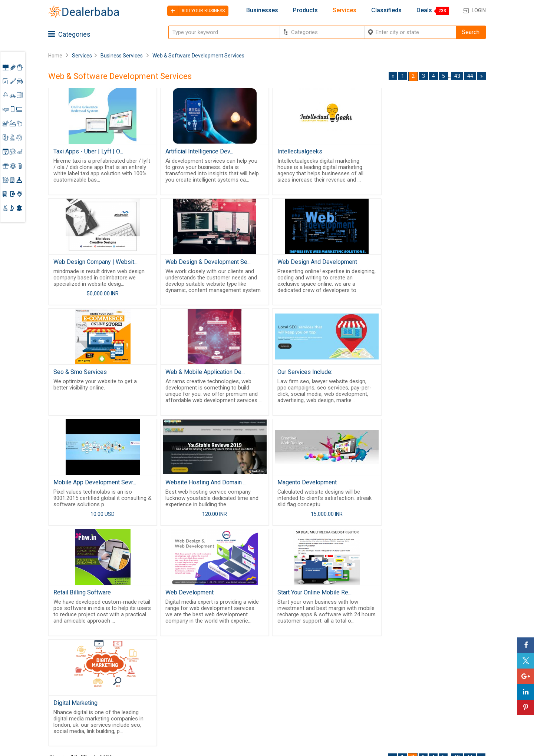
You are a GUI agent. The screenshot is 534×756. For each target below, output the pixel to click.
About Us (245, 672)
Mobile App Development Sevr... (205, 373)
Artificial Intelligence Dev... (198, 151)
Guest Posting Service (251, 684)
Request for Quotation (321, 674)
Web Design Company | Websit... (427, 151)
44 (470, 76)
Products (305, 10)
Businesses (262, 10)
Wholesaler (307, 657)
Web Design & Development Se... (96, 262)
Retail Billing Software (82, 484)
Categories (69, 34)
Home (55, 56)
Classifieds (386, 10)
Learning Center (429, 663)
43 (457, 76)
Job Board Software (189, 699)
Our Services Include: (81, 373)
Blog (239, 706)
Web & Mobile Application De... (424, 262)
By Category (308, 647)
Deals (424, 10)
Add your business (196, 11)
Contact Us (248, 697)
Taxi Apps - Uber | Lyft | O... (88, 151)
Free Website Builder (176, 680)
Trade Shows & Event (320, 702)
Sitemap (244, 715)
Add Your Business (433, 690)
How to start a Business (439, 699)
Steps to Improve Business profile (443, 651)
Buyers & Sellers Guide (254, 660)
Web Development (188, 484)
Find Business (310, 683)
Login (479, 10)
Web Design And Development (204, 262)
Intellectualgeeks (296, 151)
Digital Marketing (407, 484)
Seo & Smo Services (301, 262)
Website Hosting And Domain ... (315, 373)
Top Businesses (313, 692)
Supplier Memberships (437, 672)
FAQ (238, 724)
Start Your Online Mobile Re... (311, 484)
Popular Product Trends (323, 666)
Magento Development (414, 373)
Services (345, 10)
